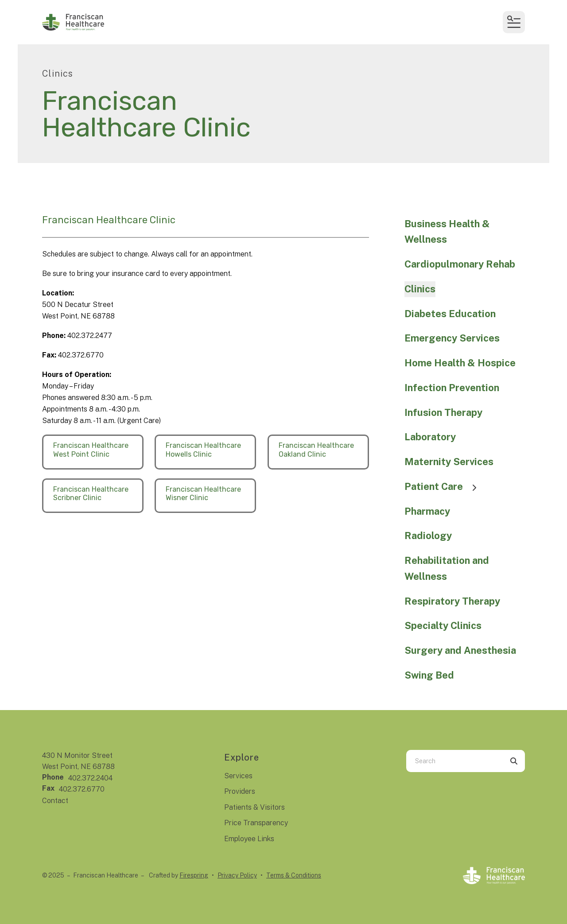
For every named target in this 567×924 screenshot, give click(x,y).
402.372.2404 (90, 778)
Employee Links (249, 839)
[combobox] (454, 761)
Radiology (428, 536)
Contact (55, 801)
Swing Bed (429, 675)
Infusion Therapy (443, 412)
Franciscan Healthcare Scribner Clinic (91, 493)
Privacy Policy (237, 875)
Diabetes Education (450, 314)
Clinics (420, 289)
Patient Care (445, 486)
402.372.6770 (82, 789)
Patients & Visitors (254, 807)
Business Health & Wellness (447, 232)
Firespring (194, 875)
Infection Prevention (452, 388)
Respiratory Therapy (452, 601)
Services (238, 776)
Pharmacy (427, 511)
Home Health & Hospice (460, 363)
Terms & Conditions (294, 875)
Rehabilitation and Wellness (447, 568)
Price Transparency (256, 823)
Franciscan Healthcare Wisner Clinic (203, 493)
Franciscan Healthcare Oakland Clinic (316, 450)
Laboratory (430, 437)
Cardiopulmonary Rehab (460, 264)
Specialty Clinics (443, 625)
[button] (514, 22)
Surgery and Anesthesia (460, 650)
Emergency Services (452, 338)
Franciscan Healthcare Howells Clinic (203, 450)
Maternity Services (449, 462)
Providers (240, 791)
